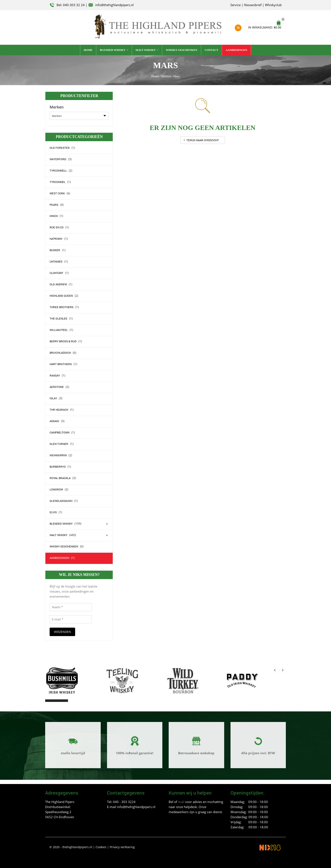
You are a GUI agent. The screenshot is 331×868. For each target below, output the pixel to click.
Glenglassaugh (61, 500)
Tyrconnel (58, 181)
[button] (49, 700)
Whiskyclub (273, 5)
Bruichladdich (60, 352)
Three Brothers (62, 307)
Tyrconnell (58, 170)
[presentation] (275, 670)
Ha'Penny (56, 238)
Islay (53, 398)
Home (88, 49)
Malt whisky (146, 49)
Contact (212, 49)
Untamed (56, 261)
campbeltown (60, 432)
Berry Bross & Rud (63, 341)
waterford (58, 158)
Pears (54, 204)
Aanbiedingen (237, 49)
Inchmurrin (58, 455)
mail (181, 801)
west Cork (57, 193)
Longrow (56, 489)
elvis (53, 512)
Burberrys (58, 466)
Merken (166, 76)
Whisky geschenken (181, 49)
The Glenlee (58, 318)
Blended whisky (113, 49)
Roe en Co (57, 227)
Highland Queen (61, 295)
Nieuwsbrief (253, 5)
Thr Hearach (59, 409)
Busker (55, 250)
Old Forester (60, 147)
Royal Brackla (60, 478)
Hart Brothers (61, 364)
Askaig (54, 421)
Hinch (54, 215)
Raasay (55, 375)
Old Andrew (58, 284)
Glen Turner (59, 443)
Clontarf (56, 272)
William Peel (59, 329)
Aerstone (57, 386)
